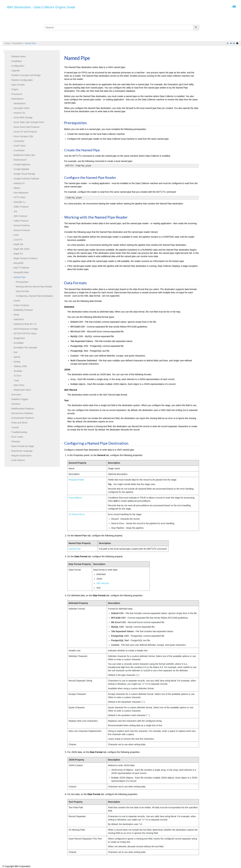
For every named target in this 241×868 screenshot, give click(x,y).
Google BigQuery (22, 164)
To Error (17, 376)
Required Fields (76, 480)
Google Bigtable (21, 169)
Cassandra (19, 141)
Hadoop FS (19, 183)
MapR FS (18, 254)
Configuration (18, 66)
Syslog (17, 362)
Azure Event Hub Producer (27, 127)
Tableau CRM (20, 366)
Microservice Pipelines (22, 413)
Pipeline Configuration (22, 80)
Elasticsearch (20, 160)
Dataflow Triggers (20, 399)
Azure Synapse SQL (24, 136)
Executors (16, 395)
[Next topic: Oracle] (234, 44)
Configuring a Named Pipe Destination (34, 296)
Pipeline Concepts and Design (26, 75)
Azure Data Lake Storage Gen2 (29, 122)
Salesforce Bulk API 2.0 (25, 324)
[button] (10, 57)
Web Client (19, 385)
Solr (16, 352)
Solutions (16, 404)
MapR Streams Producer (26, 258)
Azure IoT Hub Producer (25, 132)
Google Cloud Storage (24, 174)
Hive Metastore (21, 193)
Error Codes (17, 437)
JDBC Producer (21, 207)
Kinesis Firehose (22, 225)
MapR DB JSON (22, 249)
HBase (17, 188)
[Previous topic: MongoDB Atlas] (231, 44)
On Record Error (77, 514)
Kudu (16, 235)
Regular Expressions (21, 456)
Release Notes (19, 56)
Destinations (17, 43)
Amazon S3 (19, 113)
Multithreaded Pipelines (23, 409)
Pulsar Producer (21, 305)
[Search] (196, 28)
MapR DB (18, 244)
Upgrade (16, 71)
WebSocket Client (22, 390)
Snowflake (19, 343)
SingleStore (19, 338)
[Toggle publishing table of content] (5, 51)
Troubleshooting (19, 432)
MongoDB (18, 263)
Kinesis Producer (22, 230)
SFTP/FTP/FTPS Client (25, 334)
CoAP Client (20, 146)
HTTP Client (20, 197)
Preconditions (75, 498)
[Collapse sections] (228, 43)
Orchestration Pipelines (23, 418)
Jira (15, 211)
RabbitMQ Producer (23, 310)
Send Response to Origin (26, 329)
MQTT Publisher (22, 268)
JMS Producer (21, 216)
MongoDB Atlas (21, 272)
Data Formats (18, 85)
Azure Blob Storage (23, 117)
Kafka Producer (21, 221)
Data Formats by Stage (23, 446)
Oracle (17, 301)
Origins (15, 89)
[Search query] (122, 28)
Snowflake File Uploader (25, 348)
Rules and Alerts (19, 423)
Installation (17, 61)
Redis (16, 315)
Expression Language (22, 451)
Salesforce (19, 319)
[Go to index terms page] (233, 7)
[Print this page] (238, 43)
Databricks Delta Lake (24, 155)
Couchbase (19, 150)
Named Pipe (30, 43)
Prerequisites (22, 282)
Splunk (17, 357)
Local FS (18, 240)
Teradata (18, 371)
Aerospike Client (22, 108)
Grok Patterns (18, 460)
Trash (16, 380)
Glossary (16, 441)
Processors (17, 94)
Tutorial (15, 427)
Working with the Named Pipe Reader (34, 287)
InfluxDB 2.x (19, 202)
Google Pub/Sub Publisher (26, 179)
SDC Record (103, 583)
